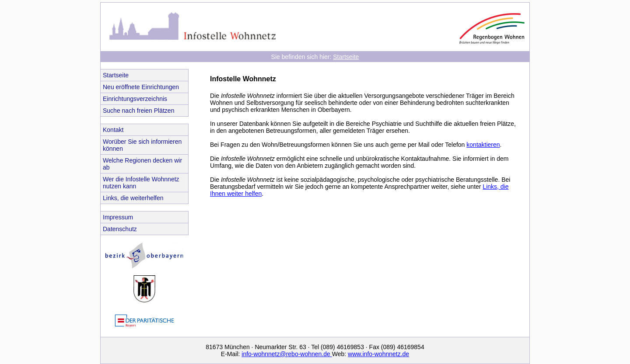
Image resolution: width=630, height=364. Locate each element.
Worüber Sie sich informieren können (142, 145)
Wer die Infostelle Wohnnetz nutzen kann (141, 183)
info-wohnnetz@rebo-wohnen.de (287, 354)
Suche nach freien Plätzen (138, 111)
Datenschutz (120, 229)
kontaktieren (483, 145)
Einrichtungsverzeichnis (135, 99)
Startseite (346, 57)
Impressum (118, 217)
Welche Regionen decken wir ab (142, 164)
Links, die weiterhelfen (133, 198)
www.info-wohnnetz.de (378, 354)
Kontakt (113, 130)
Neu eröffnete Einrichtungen (141, 87)
